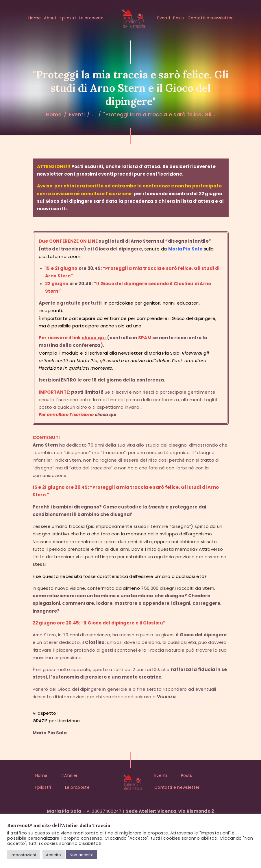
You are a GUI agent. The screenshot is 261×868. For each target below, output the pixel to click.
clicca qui (106, 415)
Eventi (77, 114)
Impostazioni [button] (23, 855)
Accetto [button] (54, 855)
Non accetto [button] (82, 855)
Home (54, 114)
